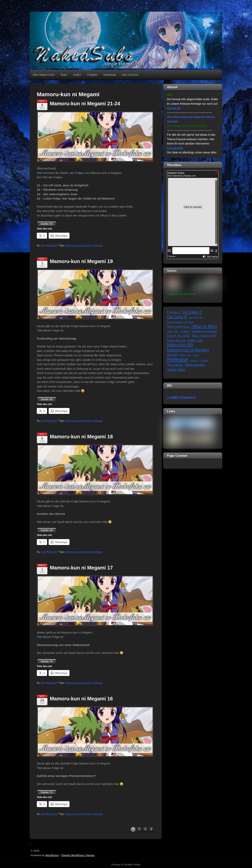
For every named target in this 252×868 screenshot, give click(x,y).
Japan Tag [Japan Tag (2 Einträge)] (173, 331)
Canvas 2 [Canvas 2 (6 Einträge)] (174, 312)
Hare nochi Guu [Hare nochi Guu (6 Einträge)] (178, 327)
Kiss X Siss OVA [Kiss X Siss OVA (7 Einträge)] (204, 336)
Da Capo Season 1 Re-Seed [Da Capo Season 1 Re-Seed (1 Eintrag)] (180, 322)
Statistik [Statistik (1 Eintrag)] (204, 361)
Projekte (92, 75)
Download (110, 75)
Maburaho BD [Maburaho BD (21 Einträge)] (180, 345)
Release (52, 245)
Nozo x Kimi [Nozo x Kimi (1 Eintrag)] (186, 355)
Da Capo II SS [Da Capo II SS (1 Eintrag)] (196, 317)
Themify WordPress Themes (78, 855)
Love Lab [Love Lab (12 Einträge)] (195, 340)
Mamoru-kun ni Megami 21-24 (85, 104)
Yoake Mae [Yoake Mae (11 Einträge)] (176, 370)
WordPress (52, 855)
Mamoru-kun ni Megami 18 (81, 437)
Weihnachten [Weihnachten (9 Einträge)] (195, 365)
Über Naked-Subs (43, 75)
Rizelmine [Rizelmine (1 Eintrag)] (195, 361)
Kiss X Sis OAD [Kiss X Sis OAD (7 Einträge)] (178, 336)
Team (64, 75)
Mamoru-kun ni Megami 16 (81, 699)
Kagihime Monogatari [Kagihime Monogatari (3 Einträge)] (205, 331)
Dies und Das (130, 75)
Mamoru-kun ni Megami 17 (81, 568)
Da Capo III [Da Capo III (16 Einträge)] (177, 317)
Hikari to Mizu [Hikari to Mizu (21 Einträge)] (204, 326)
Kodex (77, 75)
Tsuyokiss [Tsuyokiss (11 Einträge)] (175, 365)
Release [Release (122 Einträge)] (178, 360)
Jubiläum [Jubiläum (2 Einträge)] (185, 331)
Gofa (43, 245)
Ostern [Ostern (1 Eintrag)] (196, 355)
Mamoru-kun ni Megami (79, 245)
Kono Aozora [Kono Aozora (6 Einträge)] (176, 340)
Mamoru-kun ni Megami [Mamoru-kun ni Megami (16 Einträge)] (188, 350)
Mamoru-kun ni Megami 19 (81, 261)
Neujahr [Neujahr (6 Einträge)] (173, 355)
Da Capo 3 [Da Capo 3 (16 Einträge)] (192, 312)
